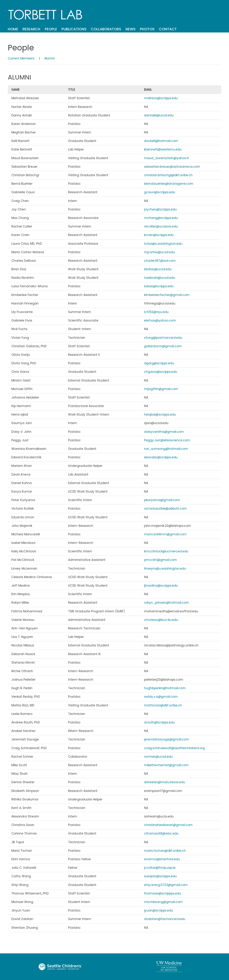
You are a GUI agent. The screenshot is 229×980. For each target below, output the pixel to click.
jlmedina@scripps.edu (161, 586)
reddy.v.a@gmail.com (161, 697)
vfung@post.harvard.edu (163, 338)
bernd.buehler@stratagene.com (169, 184)
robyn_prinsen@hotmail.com (166, 603)
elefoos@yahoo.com (160, 320)
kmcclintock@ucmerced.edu (166, 551)
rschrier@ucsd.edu (158, 757)
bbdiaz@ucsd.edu (158, 269)
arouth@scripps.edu (159, 722)
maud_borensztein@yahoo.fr (167, 158)
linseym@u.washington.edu (165, 569)
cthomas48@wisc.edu (161, 833)
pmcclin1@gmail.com (160, 560)
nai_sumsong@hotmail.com (166, 449)
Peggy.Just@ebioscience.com (167, 440)
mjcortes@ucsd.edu (159, 252)
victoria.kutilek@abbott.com (165, 509)
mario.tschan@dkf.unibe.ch (165, 851)
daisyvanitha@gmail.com (164, 432)
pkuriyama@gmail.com (162, 500)
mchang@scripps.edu (161, 218)
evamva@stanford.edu (162, 859)
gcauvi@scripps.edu (160, 192)
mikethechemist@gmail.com (166, 765)
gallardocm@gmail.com (163, 346)
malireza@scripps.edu (161, 98)
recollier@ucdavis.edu (161, 226)
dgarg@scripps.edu (159, 363)
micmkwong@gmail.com (163, 902)
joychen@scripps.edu (160, 209)
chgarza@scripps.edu (161, 372)
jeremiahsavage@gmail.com (167, 739)
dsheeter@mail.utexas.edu (165, 782)
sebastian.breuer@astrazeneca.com (172, 167)
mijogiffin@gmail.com (161, 389)
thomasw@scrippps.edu (163, 893)
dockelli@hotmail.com (161, 141)
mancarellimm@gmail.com (165, 534)
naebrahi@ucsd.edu (160, 278)
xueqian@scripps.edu (160, 876)
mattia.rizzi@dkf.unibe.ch (163, 705)
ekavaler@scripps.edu (161, 457)
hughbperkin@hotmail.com (165, 688)
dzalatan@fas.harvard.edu (165, 919)
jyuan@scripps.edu (159, 910)
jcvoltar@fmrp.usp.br (160, 868)
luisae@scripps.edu (159, 286)
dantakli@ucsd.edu (159, 115)
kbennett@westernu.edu (163, 149)
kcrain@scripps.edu (159, 235)
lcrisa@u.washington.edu (163, 244)
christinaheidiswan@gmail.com (168, 825)
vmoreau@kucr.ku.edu (161, 620)
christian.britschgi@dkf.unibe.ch (168, 175)
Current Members (21, 58)
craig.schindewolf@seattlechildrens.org (174, 748)
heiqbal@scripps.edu (160, 414)
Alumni (50, 58)
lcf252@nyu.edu (156, 312)
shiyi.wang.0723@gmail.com (166, 885)
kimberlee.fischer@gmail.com (167, 295)
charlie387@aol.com (160, 261)
